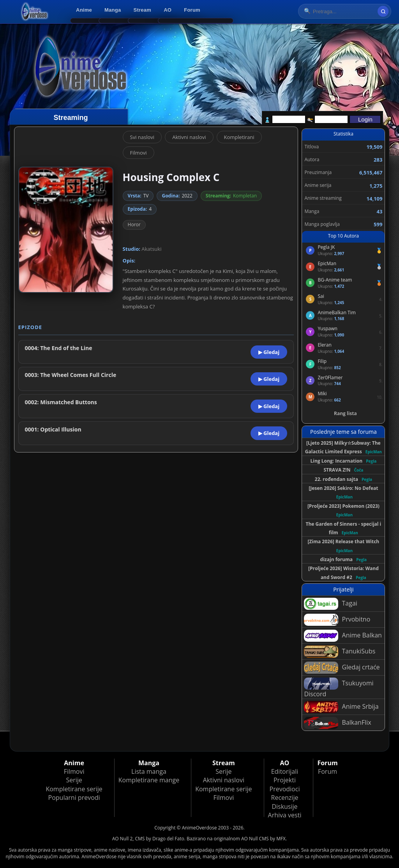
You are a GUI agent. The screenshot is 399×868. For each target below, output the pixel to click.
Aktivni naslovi (189, 137)
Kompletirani (239, 137)
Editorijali (285, 771)
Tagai (330, 604)
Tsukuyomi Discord (339, 688)
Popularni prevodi (74, 798)
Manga (113, 10)
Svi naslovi (142, 137)
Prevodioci (285, 789)
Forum (192, 10)
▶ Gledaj (269, 352)
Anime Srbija (341, 707)
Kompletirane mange (149, 780)
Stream (143, 10)
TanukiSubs (340, 652)
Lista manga (149, 771)
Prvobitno (337, 620)
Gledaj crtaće (342, 668)
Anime (84, 10)
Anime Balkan (343, 636)
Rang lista (345, 413)
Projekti (285, 780)
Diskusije (284, 806)
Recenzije (285, 798)
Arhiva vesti (285, 815)
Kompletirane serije (74, 789)
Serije (74, 780)
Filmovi (139, 153)
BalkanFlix (337, 723)
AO (168, 10)
